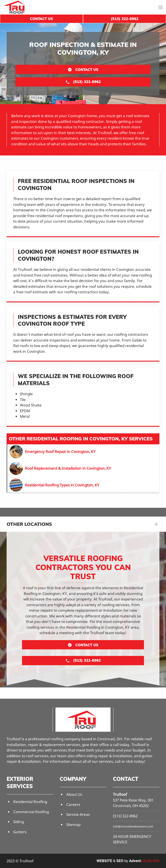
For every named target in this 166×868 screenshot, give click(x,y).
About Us (74, 794)
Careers (73, 804)
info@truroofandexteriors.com (133, 826)
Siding (18, 822)
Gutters (20, 832)
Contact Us (41, 19)
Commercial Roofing (31, 812)
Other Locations (29, 524)
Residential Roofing (30, 802)
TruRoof (120, 794)
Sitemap (73, 825)
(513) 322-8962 (125, 816)
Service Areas (78, 814)
